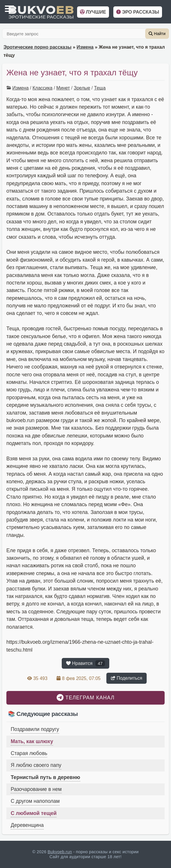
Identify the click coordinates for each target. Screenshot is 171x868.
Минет (63, 88)
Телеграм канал (85, 697)
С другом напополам (35, 801)
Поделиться (127, 678)
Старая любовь (29, 753)
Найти (157, 34)
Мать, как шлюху (32, 741)
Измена (85, 47)
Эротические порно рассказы (38, 47)
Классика (42, 88)
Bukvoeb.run (60, 852)
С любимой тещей (34, 813)
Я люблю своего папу (36, 765)
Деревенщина (27, 825)
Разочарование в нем (36, 789)
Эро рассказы (138, 12)
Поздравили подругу (35, 729)
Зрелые (82, 88)
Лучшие (93, 12)
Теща (100, 88)
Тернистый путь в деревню (46, 777)
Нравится (85, 663)
